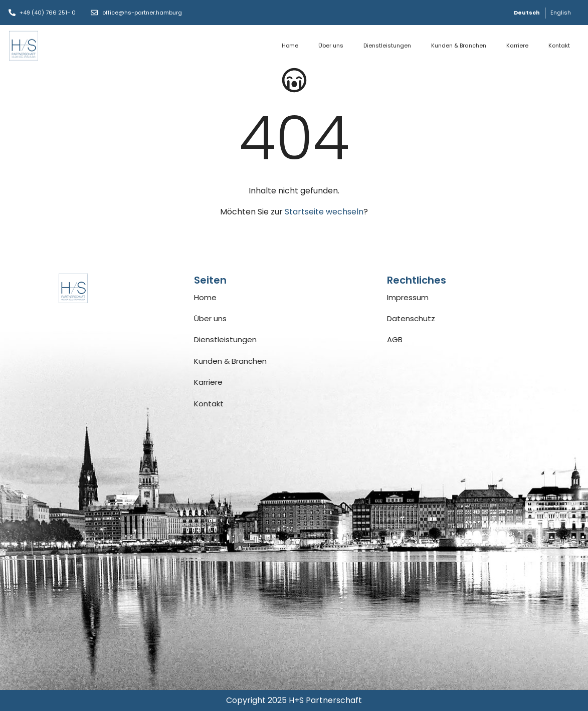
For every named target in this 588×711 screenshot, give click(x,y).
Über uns (331, 42)
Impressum (408, 297)
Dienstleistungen (387, 42)
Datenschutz (411, 318)
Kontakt (559, 42)
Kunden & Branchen (459, 42)
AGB (395, 339)
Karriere (517, 42)
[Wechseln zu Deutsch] (527, 13)
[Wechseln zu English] (561, 13)
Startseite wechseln (324, 212)
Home (290, 42)
